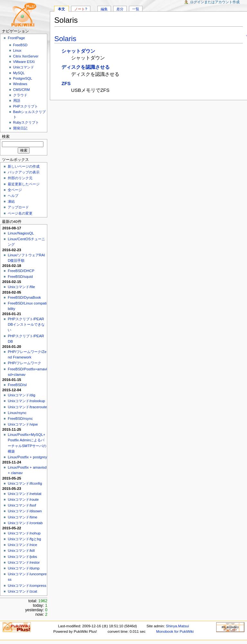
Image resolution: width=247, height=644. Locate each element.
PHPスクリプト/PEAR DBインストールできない (26, 324)
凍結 (11, 201)
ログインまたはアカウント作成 (215, 2)
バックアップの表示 (24, 172)
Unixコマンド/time (23, 517)
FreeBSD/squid (20, 277)
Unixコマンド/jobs (22, 557)
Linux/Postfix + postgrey (27, 457)
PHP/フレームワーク (24, 363)
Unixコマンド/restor (24, 562)
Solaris (65, 39)
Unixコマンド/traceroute (27, 407)
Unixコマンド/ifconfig (25, 483)
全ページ (15, 190)
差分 (120, 9)
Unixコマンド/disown (25, 511)
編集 (104, 9)
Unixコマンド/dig (21, 395)
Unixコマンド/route (23, 499)
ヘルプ (13, 196)
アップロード (18, 207)
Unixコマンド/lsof (22, 505)
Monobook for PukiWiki (175, 631)
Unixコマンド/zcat (22, 591)
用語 (17, 101)
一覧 (136, 9)
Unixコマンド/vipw (23, 424)
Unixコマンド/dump (24, 568)
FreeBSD (20, 45)
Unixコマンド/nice (22, 545)
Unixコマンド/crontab (25, 523)
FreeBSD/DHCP (21, 271)
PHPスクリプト (26, 106)
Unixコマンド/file (21, 287)
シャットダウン (78, 51)
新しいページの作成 (24, 166)
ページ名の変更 (20, 213)
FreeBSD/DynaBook (24, 297)
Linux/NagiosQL (21, 233)
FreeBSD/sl (17, 385)
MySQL (19, 73)
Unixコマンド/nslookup (26, 401)
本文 (61, 9)
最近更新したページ (24, 184)
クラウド (20, 95)
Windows (20, 84)
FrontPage (16, 38)
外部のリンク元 (20, 178)
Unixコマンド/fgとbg (24, 539)
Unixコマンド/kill (21, 551)
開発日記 (20, 128)
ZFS (66, 83)
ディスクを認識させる (86, 67)
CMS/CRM (22, 90)
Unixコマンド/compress (27, 586)
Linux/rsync (17, 413)
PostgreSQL (23, 78)
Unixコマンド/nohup (24, 533)
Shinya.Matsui (178, 626)
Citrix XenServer (26, 56)
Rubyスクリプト (26, 122)
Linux (17, 50)
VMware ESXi (24, 62)
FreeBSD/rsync (20, 419)
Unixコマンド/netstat (24, 494)
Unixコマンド (24, 67)
